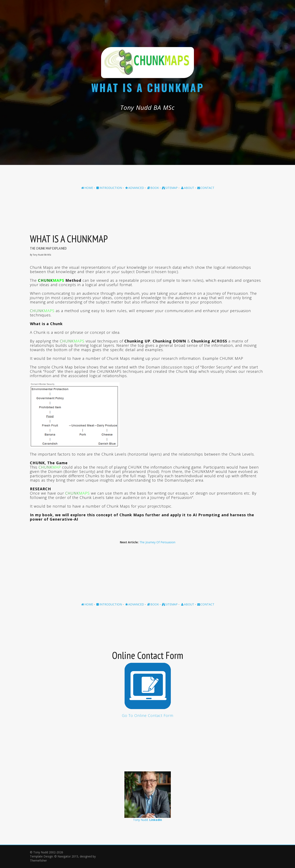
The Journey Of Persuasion (157, 542)
